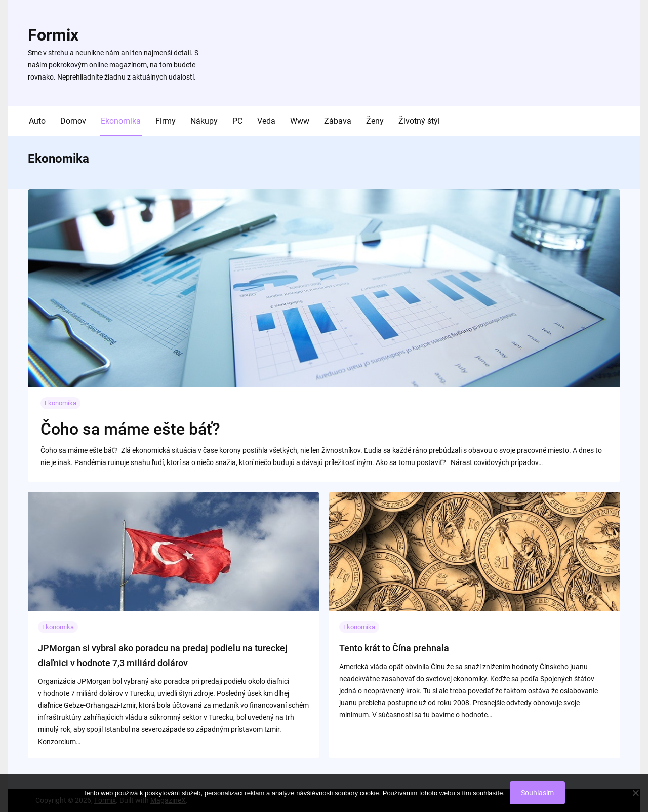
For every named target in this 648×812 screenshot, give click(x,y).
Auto (37, 121)
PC (237, 121)
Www (300, 121)
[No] (635, 793)
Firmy (166, 121)
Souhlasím (537, 793)
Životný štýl (419, 121)
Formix (53, 35)
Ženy (375, 121)
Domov (73, 121)
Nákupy (204, 121)
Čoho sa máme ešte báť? (130, 429)
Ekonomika (121, 121)
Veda (266, 121)
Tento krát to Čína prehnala (394, 648)
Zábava (338, 121)
